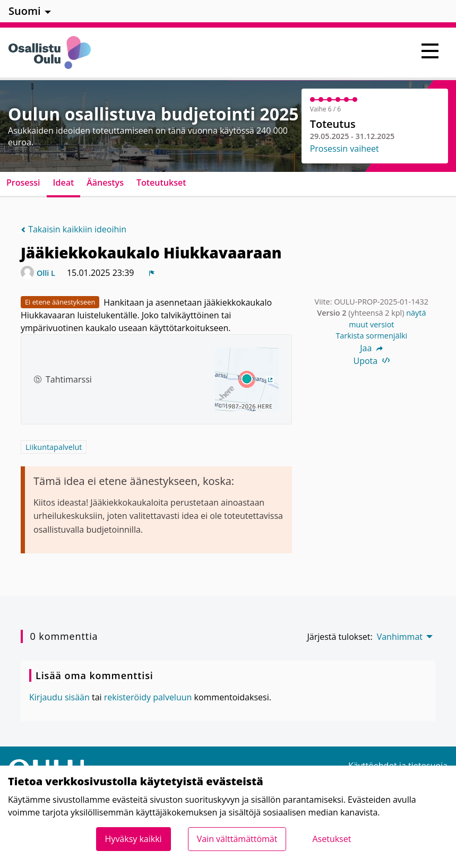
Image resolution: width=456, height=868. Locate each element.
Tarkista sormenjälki (371, 336)
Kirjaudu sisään (59, 697)
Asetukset (332, 839)
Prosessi (23, 183)
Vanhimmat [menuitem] (400, 637)
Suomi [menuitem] (25, 11)
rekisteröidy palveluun (148, 697)
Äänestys (105, 183)
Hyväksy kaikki (134, 839)
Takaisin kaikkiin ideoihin (74, 229)
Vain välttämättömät (237, 839)
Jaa (371, 348)
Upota (372, 361)
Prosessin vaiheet (345, 149)
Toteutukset (161, 183)
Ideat (64, 183)
